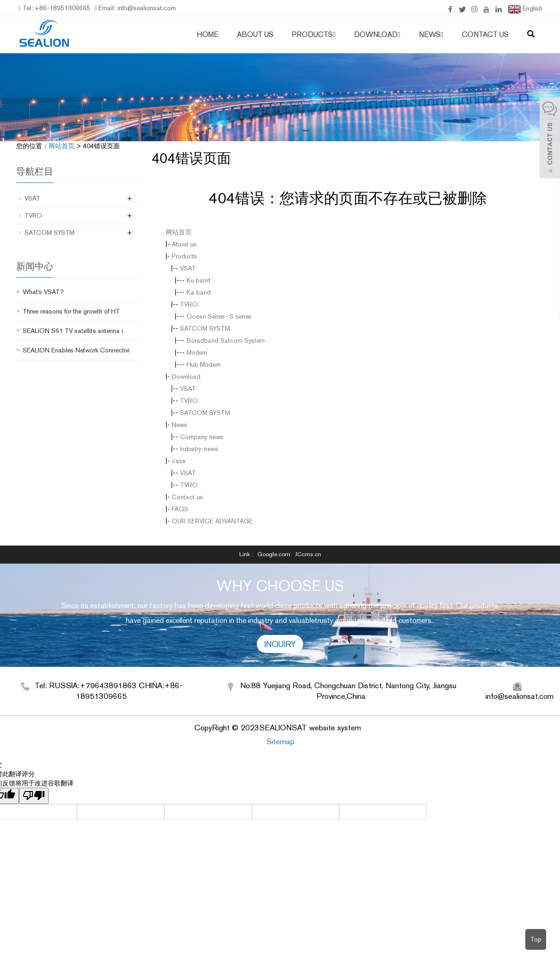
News (431, 35)
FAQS (180, 509)
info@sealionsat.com (146, 8)
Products (314, 35)
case (179, 461)
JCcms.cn (308, 554)
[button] (334, 35)
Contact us (485, 35)
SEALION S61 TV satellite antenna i (73, 331)
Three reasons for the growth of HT (71, 311)
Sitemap (280, 741)
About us (255, 35)
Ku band (198, 280)
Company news (202, 437)
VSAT (188, 268)
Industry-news (199, 449)
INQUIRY (280, 644)
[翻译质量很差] (34, 796)
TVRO (189, 304)
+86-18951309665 (62, 8)
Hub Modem (204, 364)
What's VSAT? (43, 292)
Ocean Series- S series (219, 316)
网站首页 (62, 146)
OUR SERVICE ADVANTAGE (212, 521)
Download (377, 35)
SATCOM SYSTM (205, 328)
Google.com (274, 554)
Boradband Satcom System (226, 340)
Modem (197, 352)
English (525, 9)
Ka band (199, 292)
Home (208, 35)
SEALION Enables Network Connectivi (76, 350)
